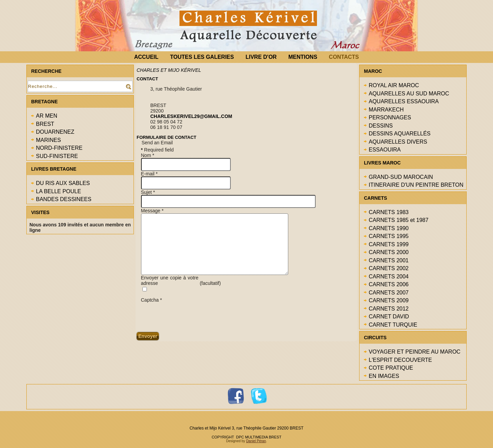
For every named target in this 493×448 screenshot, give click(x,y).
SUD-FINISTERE (57, 156)
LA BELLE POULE (59, 191)
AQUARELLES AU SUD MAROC (409, 94)
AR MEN (47, 116)
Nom (148, 155)
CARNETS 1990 (389, 228)
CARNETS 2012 (389, 309)
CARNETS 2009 (389, 300)
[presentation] (193, 316)
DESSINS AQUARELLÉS (400, 134)
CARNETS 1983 (389, 212)
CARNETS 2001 (389, 260)
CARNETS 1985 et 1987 (399, 220)
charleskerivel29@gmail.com (191, 116)
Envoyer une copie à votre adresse (170, 280)
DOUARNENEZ (55, 132)
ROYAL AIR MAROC (394, 85)
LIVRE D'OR (261, 57)
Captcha (152, 300)
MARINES (48, 140)
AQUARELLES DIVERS (398, 142)
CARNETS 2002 (389, 268)
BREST (45, 124)
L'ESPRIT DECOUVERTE (400, 360)
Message (152, 211)
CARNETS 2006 (389, 284)
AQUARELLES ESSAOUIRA (404, 101)
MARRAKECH (386, 110)
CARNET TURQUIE (393, 325)
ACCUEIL (146, 57)
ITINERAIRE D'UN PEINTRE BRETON (416, 185)
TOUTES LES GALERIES (202, 57)
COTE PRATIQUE (391, 368)
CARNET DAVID (389, 317)
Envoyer (148, 336)
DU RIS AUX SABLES (63, 183)
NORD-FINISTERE (59, 148)
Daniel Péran (256, 441)
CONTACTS (344, 57)
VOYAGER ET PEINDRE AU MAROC (415, 352)
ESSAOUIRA (385, 150)
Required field (157, 150)
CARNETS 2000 (389, 252)
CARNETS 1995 (389, 236)
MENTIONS (303, 57)
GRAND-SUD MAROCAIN (401, 177)
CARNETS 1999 (389, 244)
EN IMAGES (384, 376)
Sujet (148, 192)
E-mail (149, 174)
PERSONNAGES (390, 117)
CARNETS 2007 (389, 293)
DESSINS (381, 126)
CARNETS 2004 (389, 276)
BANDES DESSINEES (64, 199)
